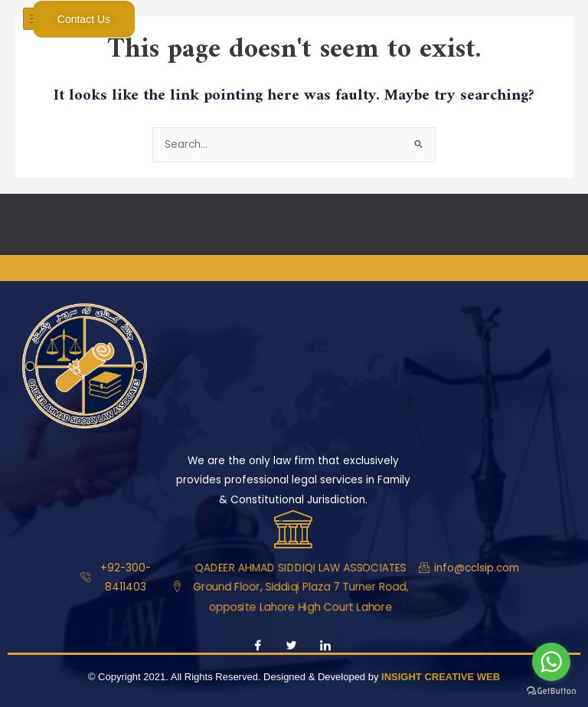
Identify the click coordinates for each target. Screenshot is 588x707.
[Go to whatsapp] (551, 662)
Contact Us (84, 19)
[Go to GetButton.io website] (551, 691)
